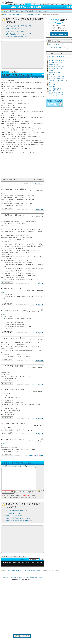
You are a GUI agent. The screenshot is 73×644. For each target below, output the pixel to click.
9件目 (42, 434)
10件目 (42, 456)
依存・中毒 (52, 87)
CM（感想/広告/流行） (56, 89)
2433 (4, 193)
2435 (4, 314)
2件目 (42, 210)
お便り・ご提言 (39, 578)
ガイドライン (6, 578)
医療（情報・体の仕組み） (57, 57)
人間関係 (22, 4)
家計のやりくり (54, 91)
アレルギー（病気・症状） (57, 95)
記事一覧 (5, 557)
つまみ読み (14, 72)
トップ (5, 14)
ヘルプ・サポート (14, 578)
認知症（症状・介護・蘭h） (57, 93)
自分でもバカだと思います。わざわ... (15, 310)
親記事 (37, 210)
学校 (34, 4)
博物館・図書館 (54, 65)
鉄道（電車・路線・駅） (56, 69)
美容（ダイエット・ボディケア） (59, 81)
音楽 (40, 4)
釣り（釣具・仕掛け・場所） (57, 79)
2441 (4, 443)
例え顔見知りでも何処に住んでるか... (15, 215)
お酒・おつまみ (54, 83)
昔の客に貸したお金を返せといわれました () (19, 37)
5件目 (42, 333)
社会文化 (63, 4)
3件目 (42, 283)
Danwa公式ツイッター (24, 578)
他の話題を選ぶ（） (59, 47)
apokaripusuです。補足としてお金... (15, 390)
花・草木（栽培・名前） (56, 63)
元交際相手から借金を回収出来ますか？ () (19, 26)
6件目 (42, 361)
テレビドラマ (53, 85)
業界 (57, 4)
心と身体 (16, 4)
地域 (52, 4)
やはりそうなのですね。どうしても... (15, 288)
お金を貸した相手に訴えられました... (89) (18, 34)
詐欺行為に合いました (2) (13, 29)
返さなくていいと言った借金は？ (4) (17, 31)
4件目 (42, 305)
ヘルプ (71, 1)
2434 (4, 293)
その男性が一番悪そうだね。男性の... (15, 424)
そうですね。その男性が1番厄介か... (15, 439)
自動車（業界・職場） (55, 73)
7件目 (42, 384)
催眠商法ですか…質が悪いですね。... (15, 366)
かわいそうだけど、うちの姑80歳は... (15, 338)
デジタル (69, 4)
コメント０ (22, 557)
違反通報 (32, 210)
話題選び (10, 4)
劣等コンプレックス (55, 59)
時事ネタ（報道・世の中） (57, 61)
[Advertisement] (23, 55)
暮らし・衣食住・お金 (13, 14)
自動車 (51, 71)
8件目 (42, 418)
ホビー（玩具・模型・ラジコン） (59, 77)
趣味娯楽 (46, 4)
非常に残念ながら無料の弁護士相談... (15, 189)
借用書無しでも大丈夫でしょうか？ (18, 463)
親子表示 (14, 557)
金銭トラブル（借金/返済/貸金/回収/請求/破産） (30, 14)
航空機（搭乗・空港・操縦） (57, 67)
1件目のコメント (39, 184)
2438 (4, 370)
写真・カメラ (53, 75)
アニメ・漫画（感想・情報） (57, 44)
